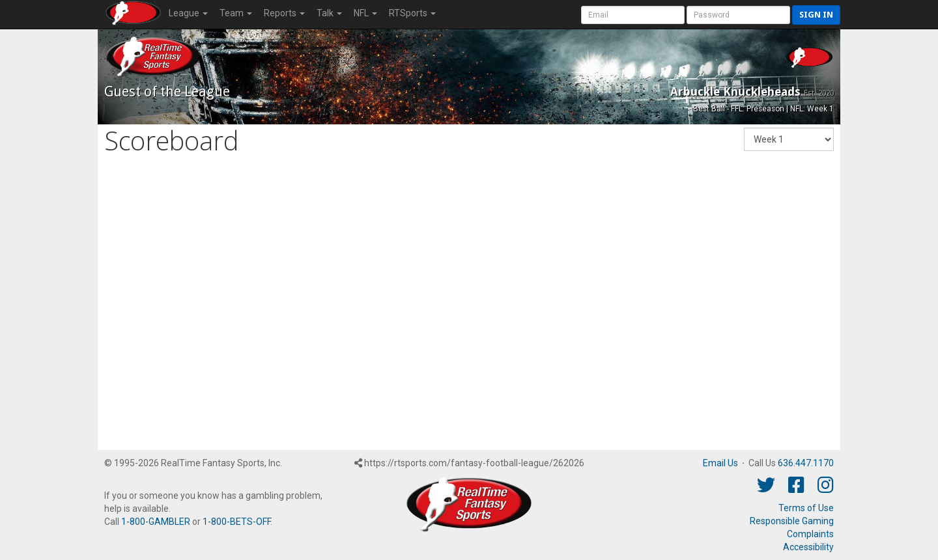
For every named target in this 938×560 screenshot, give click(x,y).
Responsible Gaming (792, 521)
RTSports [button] (412, 13)
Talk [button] (329, 13)
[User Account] (633, 15)
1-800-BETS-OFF (236, 522)
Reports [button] (284, 13)
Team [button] (236, 13)
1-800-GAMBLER (156, 522)
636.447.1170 (806, 463)
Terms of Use (806, 508)
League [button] (188, 13)
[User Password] (738, 15)
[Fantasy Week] (789, 139)
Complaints (810, 534)
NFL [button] (365, 13)
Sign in (816, 15)
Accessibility (808, 547)
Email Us (720, 463)
